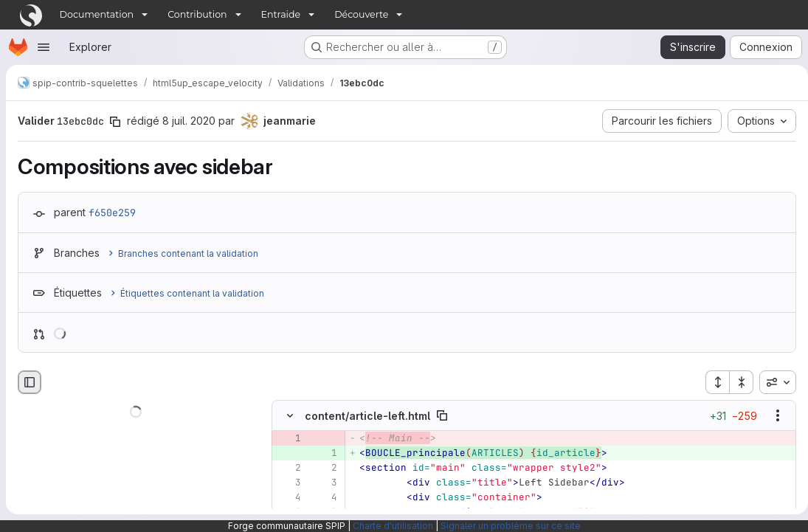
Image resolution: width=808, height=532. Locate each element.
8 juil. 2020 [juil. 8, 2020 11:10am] (189, 121)
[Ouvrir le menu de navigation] (44, 47)
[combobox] (772, 382)
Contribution (197, 14)
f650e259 (112, 213)
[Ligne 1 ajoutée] (325, 453)
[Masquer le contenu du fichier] (290, 415)
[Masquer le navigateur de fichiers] (30, 382)
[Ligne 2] (289, 468)
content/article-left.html (367, 415)
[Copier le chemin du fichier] (442, 415)
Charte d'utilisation (393, 526)
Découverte (361, 14)
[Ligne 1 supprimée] (289, 438)
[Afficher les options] (772, 415)
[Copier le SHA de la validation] (115, 122)
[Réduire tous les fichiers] (736, 382)
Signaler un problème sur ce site (511, 526)
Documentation (97, 14)
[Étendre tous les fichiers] (711, 382)
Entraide (281, 14)
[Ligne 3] (289, 483)
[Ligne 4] (289, 497)
